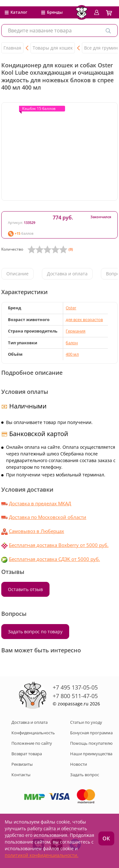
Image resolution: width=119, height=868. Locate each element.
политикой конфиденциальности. (42, 855)
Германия (76, 331)
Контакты (21, 775)
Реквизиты (22, 764)
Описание (17, 274)
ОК (106, 838)
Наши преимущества (91, 754)
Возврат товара (27, 754)
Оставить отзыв (25, 589)
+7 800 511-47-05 (75, 696)
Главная (12, 48)
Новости (79, 764)
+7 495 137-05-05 (75, 687)
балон (72, 343)
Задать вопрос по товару (35, 632)
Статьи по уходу (86, 722)
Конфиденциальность (33, 733)
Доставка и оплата (67, 274)
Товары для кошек (53, 48)
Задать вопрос (85, 775)
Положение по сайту (32, 743)
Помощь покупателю (91, 743)
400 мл (72, 354)
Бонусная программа (91, 733)
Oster (71, 308)
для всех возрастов (84, 320)
